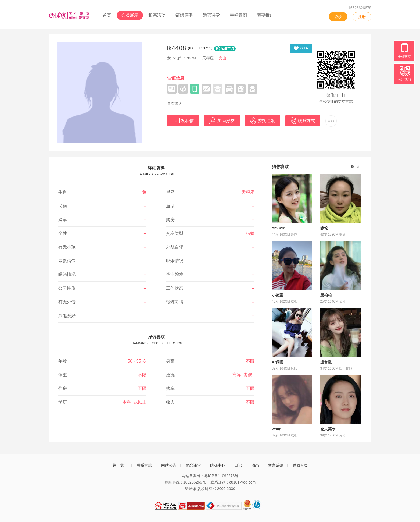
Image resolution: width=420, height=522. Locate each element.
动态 (255, 465)
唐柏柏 (326, 295)
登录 (338, 17)
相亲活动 (157, 15)
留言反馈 (276, 465)
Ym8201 (279, 228)
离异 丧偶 (243, 375)
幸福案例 (238, 15)
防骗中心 (218, 465)
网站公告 (169, 465)
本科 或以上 (134, 402)
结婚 (250, 233)
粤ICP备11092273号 (221, 476)
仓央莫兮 (328, 429)
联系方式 (144, 465)
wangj (277, 429)
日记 (238, 465)
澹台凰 (326, 362)
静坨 (324, 228)
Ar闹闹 (278, 362)
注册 (362, 17)
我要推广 (265, 15)
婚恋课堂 (211, 15)
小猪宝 (278, 295)
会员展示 (130, 15)
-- (145, 206)
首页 (107, 15)
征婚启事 (184, 15)
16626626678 (360, 8)
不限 (250, 361)
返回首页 (300, 465)
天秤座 (248, 192)
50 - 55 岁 (137, 361)
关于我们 (120, 465)
